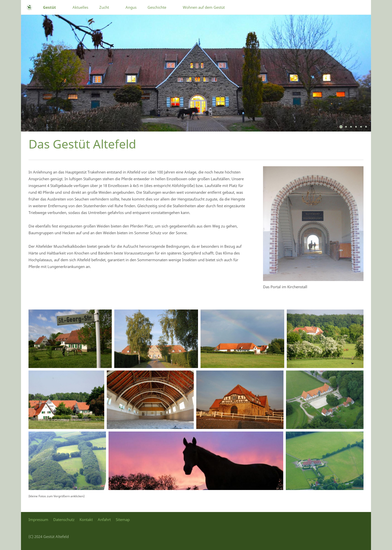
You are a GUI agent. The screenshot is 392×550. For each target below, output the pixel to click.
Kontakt (86, 519)
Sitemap (123, 519)
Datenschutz (64, 519)
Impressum (38, 519)
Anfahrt (104, 519)
